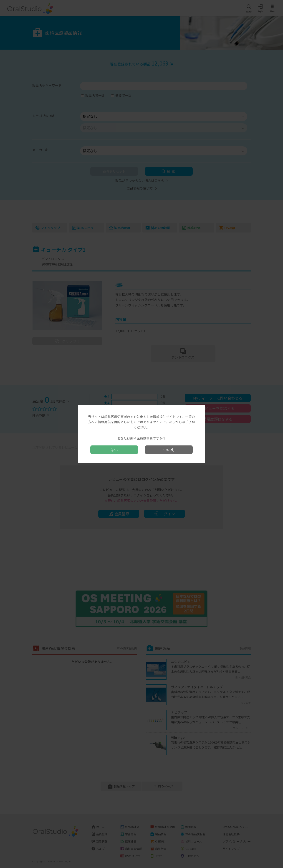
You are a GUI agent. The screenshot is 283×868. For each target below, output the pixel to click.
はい (114, 450)
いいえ (169, 450)
